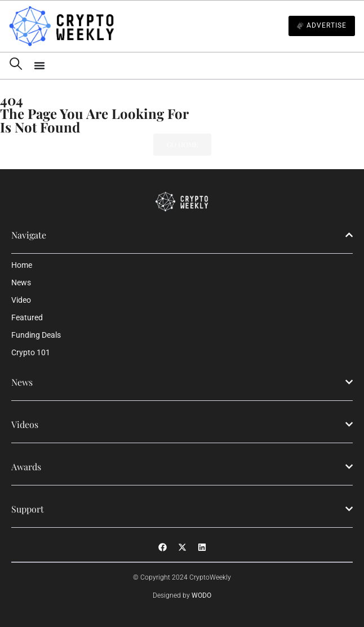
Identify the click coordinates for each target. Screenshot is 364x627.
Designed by (182, 595)
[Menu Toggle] (194, 65)
